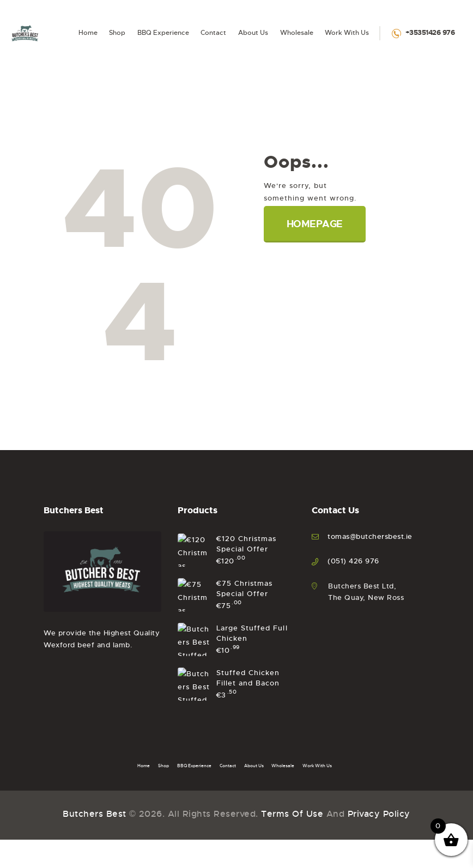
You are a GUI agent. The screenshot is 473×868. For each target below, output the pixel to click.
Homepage (315, 224)
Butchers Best (95, 80)
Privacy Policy (379, 80)
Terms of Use (292, 80)
